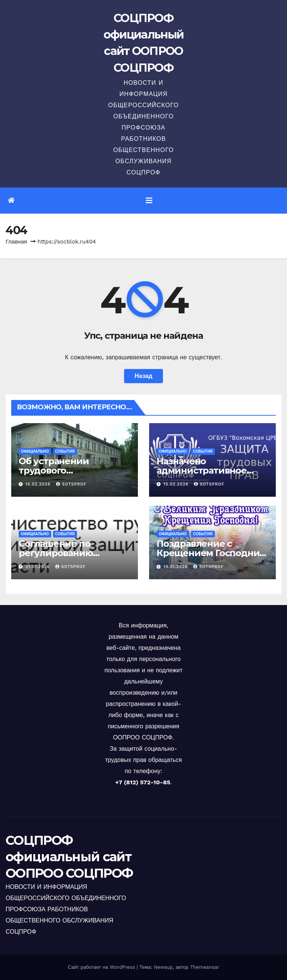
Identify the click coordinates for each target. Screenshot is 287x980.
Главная (16, 242)
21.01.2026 (39, 567)
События (65, 451)
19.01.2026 (177, 567)
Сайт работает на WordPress (102, 967)
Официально (35, 451)
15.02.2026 (39, 484)
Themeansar (205, 967)
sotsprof (71, 484)
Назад (143, 376)
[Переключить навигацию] (149, 201)
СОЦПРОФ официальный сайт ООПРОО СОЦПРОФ (69, 857)
